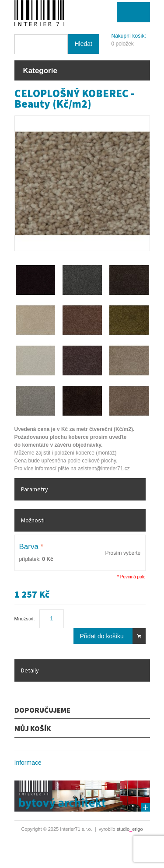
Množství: (25, 619)
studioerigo (130, 829)
